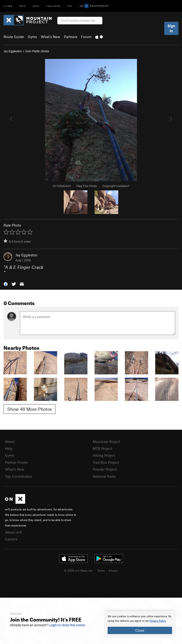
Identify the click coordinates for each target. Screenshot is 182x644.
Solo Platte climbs (37, 51)
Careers (11, 539)
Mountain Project (106, 442)
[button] (6, 284)
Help (9, 448)
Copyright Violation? (116, 186)
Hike (36, 6)
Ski (70, 6)
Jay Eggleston (13, 51)
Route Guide (14, 37)
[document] (140, 624)
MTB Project (102, 448)
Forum (86, 37)
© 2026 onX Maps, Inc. (79, 570)
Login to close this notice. (67, 625)
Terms (101, 570)
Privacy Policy (158, 621)
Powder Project (105, 469)
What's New (50, 37)
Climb (8, 6)
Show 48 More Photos (30, 409)
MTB (23, 6)
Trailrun (53, 6)
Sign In (171, 28)
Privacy (113, 570)
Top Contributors (18, 476)
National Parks (104, 476)
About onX (14, 532)
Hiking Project (104, 455)
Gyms (32, 37)
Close (140, 630)
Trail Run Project (106, 462)
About (10, 442)
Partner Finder (16, 462)
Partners (71, 37)
